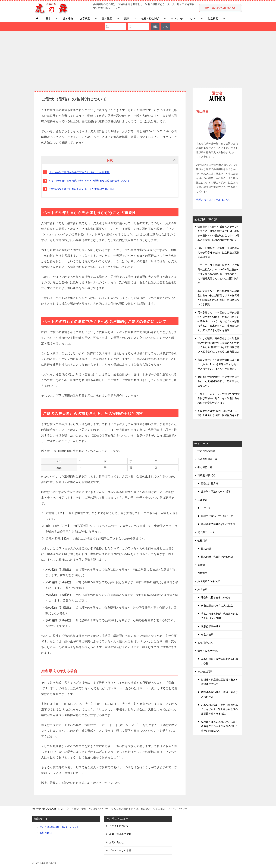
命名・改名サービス (209, 651)
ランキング (177, 19)
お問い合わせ (117, 842)
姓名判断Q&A (205, 643)
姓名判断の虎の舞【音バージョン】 (59, 827)
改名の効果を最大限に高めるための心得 (219, 661)
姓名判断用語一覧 (207, 459)
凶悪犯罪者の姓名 (211, 626)
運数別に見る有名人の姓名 (216, 597)
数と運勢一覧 (205, 467)
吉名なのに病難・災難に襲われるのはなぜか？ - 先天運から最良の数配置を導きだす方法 (219, 709)
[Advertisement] (138, 58)
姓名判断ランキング (209, 581)
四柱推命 (202, 573)
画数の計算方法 (210, 483)
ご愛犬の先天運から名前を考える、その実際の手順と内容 (82, 189)
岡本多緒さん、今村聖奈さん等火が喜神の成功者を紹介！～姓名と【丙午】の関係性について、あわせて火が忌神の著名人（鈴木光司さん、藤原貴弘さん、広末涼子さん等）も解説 (218, 321)
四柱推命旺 (46, 833)
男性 (155, 27)
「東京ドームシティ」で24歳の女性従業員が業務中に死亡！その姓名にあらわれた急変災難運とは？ (219, 398)
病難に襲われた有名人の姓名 (217, 606)
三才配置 (107, 19)
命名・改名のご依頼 (120, 834)
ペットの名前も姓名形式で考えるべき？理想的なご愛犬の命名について (89, 181)
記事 (127, 19)
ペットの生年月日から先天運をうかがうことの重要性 (79, 172)
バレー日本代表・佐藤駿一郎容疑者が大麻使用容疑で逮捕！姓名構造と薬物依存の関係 (218, 253)
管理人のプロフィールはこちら (213, 200)
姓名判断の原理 (206, 451)
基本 (48, 19)
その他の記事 (205, 671)
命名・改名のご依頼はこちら (220, 8)
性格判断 (202, 541)
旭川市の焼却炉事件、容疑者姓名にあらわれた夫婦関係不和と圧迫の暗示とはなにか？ (218, 381)
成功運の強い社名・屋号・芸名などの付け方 (219, 694)
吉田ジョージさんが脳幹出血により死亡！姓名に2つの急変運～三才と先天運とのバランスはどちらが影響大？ (218, 364)
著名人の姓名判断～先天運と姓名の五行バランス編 (219, 616)
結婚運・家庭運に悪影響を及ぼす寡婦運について (219, 682)
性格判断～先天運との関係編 (217, 557)
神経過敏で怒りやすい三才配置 (218, 524)
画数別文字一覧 (206, 475)
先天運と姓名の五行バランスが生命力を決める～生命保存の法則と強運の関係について (219, 726)
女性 (166, 27)
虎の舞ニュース (206, 532)
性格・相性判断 (150, 19)
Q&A (193, 19)
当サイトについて (119, 826)
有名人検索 (207, 634)
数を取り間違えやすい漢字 (216, 492)
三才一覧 (206, 508)
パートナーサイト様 (120, 850)
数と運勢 (68, 19)
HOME (50, 809)
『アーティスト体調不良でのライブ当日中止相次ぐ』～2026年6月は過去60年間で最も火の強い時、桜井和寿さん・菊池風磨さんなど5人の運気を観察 (218, 274)
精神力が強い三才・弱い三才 (217, 516)
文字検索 (85, 19)
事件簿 (201, 565)
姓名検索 (213, 19)
